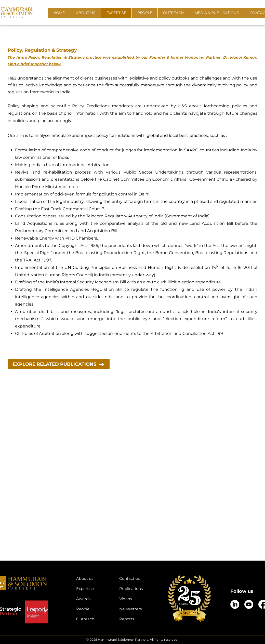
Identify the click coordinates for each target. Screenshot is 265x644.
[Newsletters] (137, 609)
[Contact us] (137, 578)
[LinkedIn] (235, 604)
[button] (85, 13)
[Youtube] (249, 604)
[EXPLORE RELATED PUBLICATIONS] (59, 364)
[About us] (94, 578)
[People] (94, 609)
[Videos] (137, 599)
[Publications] (137, 589)
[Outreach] (94, 619)
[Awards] (94, 599)
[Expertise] (94, 589)
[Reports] (137, 619)
